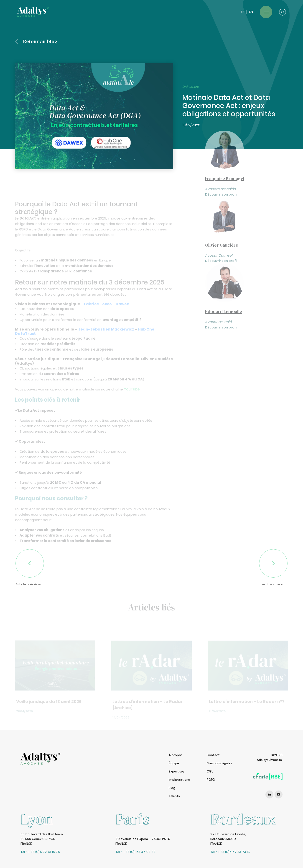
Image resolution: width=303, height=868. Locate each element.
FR (243, 12)
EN (251, 12)
